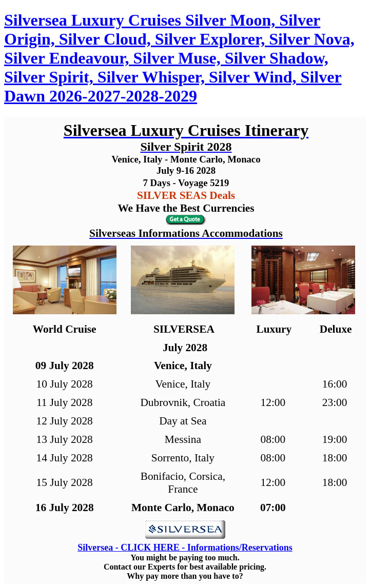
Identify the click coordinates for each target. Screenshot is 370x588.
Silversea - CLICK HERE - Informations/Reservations (185, 548)
